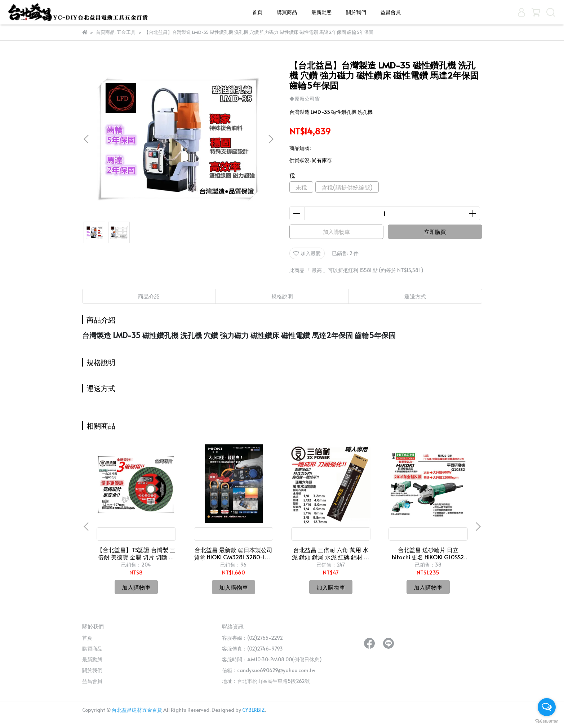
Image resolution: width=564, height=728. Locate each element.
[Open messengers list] (547, 707)
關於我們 (356, 12)
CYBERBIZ (254, 710)
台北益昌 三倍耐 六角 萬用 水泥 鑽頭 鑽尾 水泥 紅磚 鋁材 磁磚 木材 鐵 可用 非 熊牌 (331, 553)
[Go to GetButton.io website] (547, 721)
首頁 (257, 12)
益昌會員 (391, 12)
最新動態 (321, 12)
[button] (271, 139)
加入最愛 (307, 253)
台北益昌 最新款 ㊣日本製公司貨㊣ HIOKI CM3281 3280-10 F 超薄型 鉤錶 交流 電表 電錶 (233, 553)
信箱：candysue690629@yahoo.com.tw (269, 670)
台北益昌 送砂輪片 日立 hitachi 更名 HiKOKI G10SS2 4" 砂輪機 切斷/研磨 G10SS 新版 (428, 553)
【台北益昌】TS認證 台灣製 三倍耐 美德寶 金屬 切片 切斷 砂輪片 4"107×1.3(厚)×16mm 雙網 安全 (136, 553)
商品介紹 (149, 296)
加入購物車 (336, 232)
